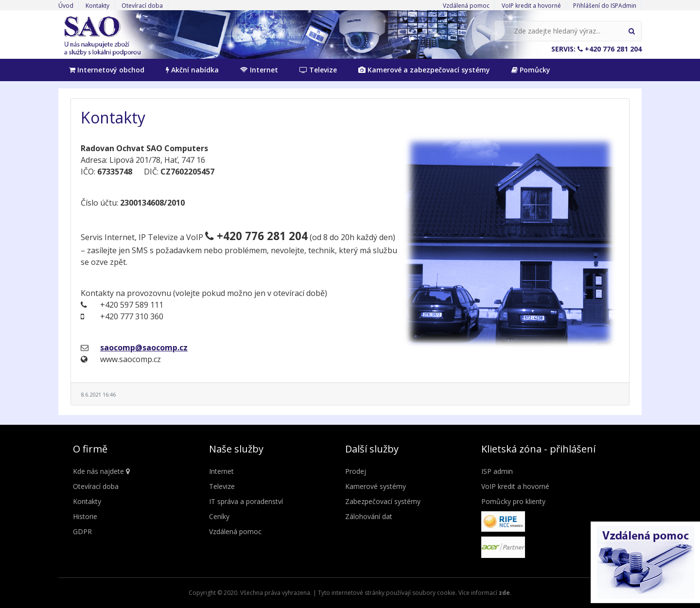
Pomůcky (531, 70)
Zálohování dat (369, 516)
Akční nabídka (192, 70)
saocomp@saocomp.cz (144, 347)
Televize (318, 70)
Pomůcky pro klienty (513, 501)
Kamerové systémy (376, 486)
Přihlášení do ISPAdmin (605, 6)
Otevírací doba (142, 6)
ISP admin (497, 471)
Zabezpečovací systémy (383, 501)
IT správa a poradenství (246, 501)
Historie (85, 516)
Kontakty (97, 6)
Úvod (66, 6)
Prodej (356, 471)
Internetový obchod (107, 70)
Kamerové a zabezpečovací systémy (424, 70)
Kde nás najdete (101, 471)
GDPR (82, 531)
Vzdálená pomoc (466, 6)
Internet (259, 70)
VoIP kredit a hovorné (531, 6)
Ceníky (219, 516)
